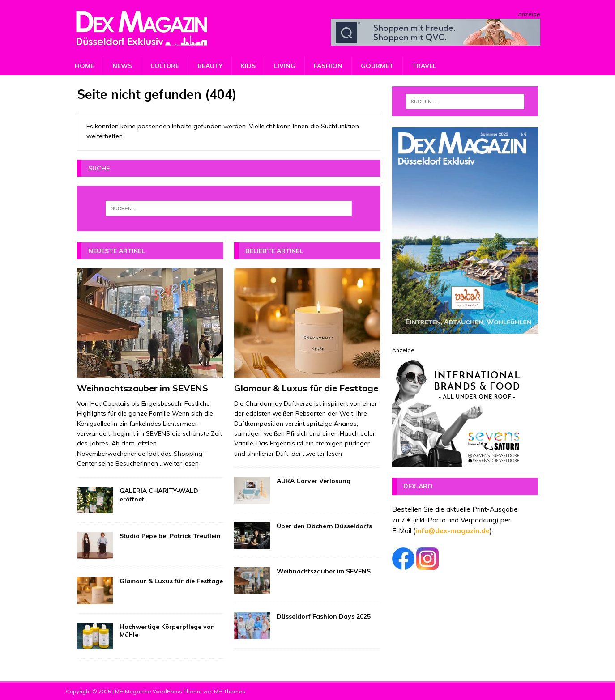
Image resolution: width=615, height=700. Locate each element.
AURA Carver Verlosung (314, 481)
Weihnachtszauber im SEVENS (143, 388)
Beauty (210, 66)
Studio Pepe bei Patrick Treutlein (170, 536)
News (122, 66)
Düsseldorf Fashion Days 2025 (324, 616)
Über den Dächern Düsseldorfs (324, 526)
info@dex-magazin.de (453, 531)
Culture (165, 66)
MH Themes (230, 691)
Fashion (328, 66)
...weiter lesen (179, 463)
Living (285, 66)
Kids (248, 66)
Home (84, 66)
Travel (424, 66)
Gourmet (377, 66)
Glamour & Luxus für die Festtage (171, 581)
